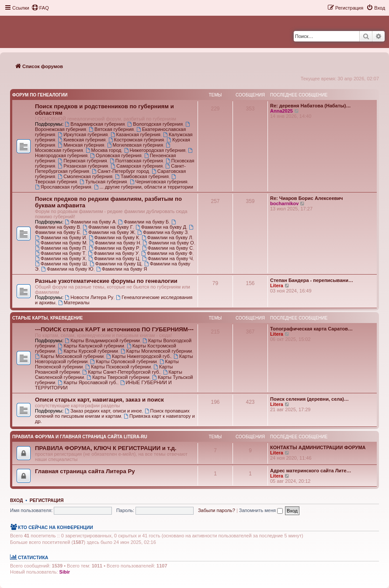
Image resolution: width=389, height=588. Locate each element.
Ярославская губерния (63, 187)
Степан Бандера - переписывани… (312, 280)
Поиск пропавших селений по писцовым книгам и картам (112, 413)
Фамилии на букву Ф (167, 253)
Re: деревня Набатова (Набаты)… (310, 106)
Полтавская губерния (136, 161)
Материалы (74, 303)
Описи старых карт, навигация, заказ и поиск (99, 400)
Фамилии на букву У (113, 253)
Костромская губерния (136, 140)
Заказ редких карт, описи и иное (103, 411)
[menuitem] (40, 8)
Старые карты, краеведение (47, 318)
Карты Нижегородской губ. (139, 356)
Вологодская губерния (155, 124)
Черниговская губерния (159, 182)
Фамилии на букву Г (108, 227)
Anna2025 (281, 111)
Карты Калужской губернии (91, 346)
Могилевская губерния (135, 145)
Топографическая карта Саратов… (311, 329)
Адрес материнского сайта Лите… (311, 471)
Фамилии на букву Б (143, 222)
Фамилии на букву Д (161, 227)
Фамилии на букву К (114, 237)
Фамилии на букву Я (122, 269)
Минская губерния (81, 145)
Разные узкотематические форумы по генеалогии (106, 281)
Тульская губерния (103, 182)
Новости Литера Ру (89, 297)
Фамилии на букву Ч (167, 258)
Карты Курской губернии (88, 351)
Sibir (65, 572)
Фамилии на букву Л (167, 237)
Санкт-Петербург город (120, 171)
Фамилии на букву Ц (114, 258)
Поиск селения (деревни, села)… (309, 399)
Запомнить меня (261, 510)
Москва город (104, 150)
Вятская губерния (111, 129)
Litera (277, 285)
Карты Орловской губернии (124, 361)
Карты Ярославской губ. (88, 382)
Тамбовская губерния (142, 176)
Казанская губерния (135, 134)
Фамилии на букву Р (114, 248)
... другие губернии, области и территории (144, 187)
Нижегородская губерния (155, 150)
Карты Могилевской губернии (156, 351)
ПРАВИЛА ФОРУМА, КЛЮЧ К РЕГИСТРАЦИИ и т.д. (106, 448)
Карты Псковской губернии (118, 367)
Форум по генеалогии (40, 95)
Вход (16, 500)
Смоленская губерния (85, 176)
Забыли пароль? (217, 510)
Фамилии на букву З (162, 232)
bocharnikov (284, 203)
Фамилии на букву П (60, 248)
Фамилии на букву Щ (116, 264)
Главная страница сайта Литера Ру (85, 471)
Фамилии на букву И (60, 237)
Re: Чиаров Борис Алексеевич (306, 198)
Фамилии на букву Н (115, 243)
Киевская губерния (82, 140)
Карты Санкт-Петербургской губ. (121, 372)
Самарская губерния (137, 166)
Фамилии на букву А (90, 222)
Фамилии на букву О (168, 243)
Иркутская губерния (83, 134)
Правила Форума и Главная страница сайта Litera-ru (80, 437)
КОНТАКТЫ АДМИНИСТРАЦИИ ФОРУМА (318, 447)
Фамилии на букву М (61, 243)
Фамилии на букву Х (60, 258)
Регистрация (47, 500)
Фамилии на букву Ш (61, 264)
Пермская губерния (82, 161)
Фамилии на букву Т (60, 253)
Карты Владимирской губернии (102, 340)
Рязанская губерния (83, 166)
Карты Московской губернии (69, 356)
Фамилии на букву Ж (109, 232)
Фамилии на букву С (168, 248)
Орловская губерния (116, 155)
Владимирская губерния (95, 124)
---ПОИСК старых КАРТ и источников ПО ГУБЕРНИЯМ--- (114, 329)
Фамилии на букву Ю (67, 269)
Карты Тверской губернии (118, 377)
